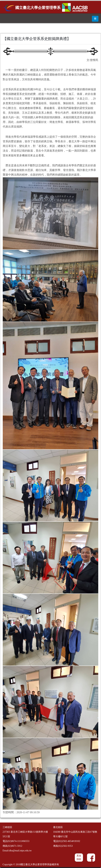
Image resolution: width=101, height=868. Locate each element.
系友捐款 (79, 857)
